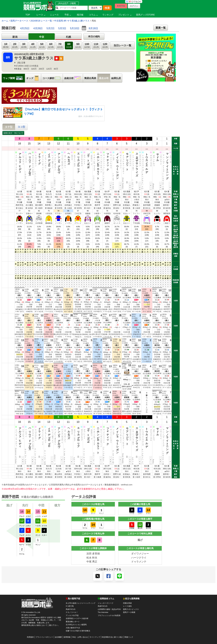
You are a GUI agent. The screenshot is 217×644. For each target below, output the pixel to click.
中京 (42, 37)
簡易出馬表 (90, 78)
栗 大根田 (39, 208)
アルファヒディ (20, 162)
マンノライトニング (167, 165)
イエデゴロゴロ (49, 162)
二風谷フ (167, 223)
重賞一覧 (161, 28)
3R (24, 46)
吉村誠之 (68, 205)
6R (51, 46)
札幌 (68, 37)
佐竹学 (97, 223)
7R (60, 46)
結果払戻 (116, 78)
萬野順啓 (167, 213)
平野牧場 (147, 223)
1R (6, 46)
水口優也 (29, 205)
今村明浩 (107, 213)
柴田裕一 (167, 205)
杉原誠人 (127, 205)
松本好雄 (117, 213)
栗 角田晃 (167, 208)
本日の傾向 (94, 36)
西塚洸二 (136, 205)
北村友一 (107, 205)
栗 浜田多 (29, 208)
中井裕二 (78, 205)
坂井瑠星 (147, 205)
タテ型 (9, 127)
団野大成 (117, 205)
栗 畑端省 (49, 208)
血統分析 (73, 78)
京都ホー (29, 213)
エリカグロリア (78, 162)
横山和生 (58, 205)
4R (33, 46)
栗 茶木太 (147, 208)
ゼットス (117, 223)
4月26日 (38, 28)
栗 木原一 (88, 208)
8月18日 (93, 28)
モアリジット (127, 160)
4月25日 (25, 28)
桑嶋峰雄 (49, 223)
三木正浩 (78, 213)
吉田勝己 (68, 213)
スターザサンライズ (137, 163)
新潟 (15, 37)
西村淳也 (19, 205)
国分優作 (39, 205)
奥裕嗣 (39, 213)
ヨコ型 (21, 127)
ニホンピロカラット (98, 165)
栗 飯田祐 (107, 208)
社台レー (127, 213)
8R (69, 46)
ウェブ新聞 (14, 78)
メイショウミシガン (117, 165)
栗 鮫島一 (117, 208)
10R (87, 46)
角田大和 (88, 205)
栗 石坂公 (20, 208)
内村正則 (147, 213)
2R (15, 46)
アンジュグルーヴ (59, 162)
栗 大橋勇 (97, 208)
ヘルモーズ (69, 157)
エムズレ (157, 213)
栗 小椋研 (136, 208)
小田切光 (49, 213)
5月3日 (62, 28)
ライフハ (136, 213)
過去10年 (104, 78)
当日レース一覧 (122, 45)
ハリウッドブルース (30, 163)
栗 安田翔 (59, 208)
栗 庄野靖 (157, 208)
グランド (78, 223)
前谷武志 (29, 223)
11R (96, 46)
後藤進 (88, 213)
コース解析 (53, 78)
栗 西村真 (127, 208)
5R (42, 46)
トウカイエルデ (147, 162)
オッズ (34, 78)
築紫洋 (107, 223)
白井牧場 (39, 223)
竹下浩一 (58, 213)
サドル (158, 156)
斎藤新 (157, 205)
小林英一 (97, 213)
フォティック (108, 160)
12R (105, 46)
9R (78, 46)
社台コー (88, 223)
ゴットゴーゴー (88, 159)
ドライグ (40, 157)
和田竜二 (49, 205)
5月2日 (51, 28)
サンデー (19, 213)
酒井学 (97, 205)
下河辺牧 (136, 223)
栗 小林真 (68, 208)
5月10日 (75, 28)
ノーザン (19, 223)
